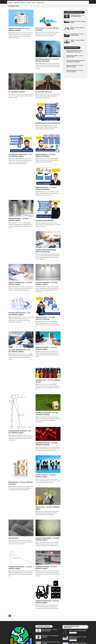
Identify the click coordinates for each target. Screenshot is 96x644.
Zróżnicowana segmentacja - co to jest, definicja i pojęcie (20, 155)
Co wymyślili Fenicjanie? (17, 92)
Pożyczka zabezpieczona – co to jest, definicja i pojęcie (19, 351)
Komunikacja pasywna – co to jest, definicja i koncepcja (47, 60)
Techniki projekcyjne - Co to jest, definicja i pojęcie (47, 283)
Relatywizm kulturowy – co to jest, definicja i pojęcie (77, 16)
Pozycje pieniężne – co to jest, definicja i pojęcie (19, 219)
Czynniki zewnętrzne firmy (44, 221)
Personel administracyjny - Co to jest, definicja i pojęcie (20, 314)
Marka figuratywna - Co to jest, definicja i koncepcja (46, 188)
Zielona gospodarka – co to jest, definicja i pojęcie (50, 630)
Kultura (23, 3)
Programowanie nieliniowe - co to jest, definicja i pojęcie (20, 432)
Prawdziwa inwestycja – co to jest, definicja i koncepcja (47, 414)
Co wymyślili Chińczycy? (44, 92)
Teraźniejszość (40, 3)
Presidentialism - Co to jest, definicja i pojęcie (77, 35)
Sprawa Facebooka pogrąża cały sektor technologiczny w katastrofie (76, 61)
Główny (10, 3)
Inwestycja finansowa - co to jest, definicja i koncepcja (47, 444)
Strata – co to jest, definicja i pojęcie (78, 631)
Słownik (28, 3)
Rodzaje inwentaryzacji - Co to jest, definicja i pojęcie (47, 602)
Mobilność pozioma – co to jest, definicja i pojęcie (46, 348)
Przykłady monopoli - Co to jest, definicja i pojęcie (46, 567)
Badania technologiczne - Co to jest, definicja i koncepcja (75, 66)
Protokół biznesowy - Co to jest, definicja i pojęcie (19, 29)
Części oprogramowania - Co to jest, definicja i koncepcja (75, 71)
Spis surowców (14, 538)
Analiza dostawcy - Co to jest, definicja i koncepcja (45, 155)
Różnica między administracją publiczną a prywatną (46, 251)
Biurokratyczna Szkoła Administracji (48, 123)
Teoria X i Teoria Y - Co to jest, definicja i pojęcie (46, 476)
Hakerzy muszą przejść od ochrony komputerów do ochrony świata (75, 51)
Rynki (33, 3)
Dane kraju (16, 3)
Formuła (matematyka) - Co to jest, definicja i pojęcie (47, 539)
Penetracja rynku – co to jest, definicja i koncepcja (45, 318)
